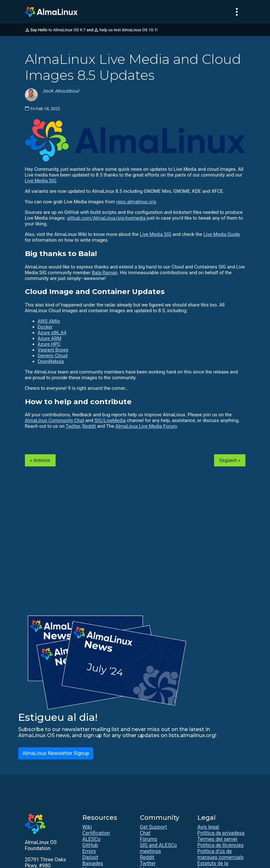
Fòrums (149, 839)
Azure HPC (49, 344)
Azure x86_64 (52, 333)
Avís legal (208, 827)
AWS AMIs (49, 321)
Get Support (154, 827)
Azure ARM (50, 338)
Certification (96, 833)
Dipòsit (90, 857)
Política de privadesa (221, 833)
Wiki (87, 827)
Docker (45, 327)
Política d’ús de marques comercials (221, 854)
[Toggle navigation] (237, 12)
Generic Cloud (53, 356)
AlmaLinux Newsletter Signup (56, 753)
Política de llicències (221, 845)
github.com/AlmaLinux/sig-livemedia (106, 218)
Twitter (73, 426)
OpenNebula (51, 361)
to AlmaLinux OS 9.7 (67, 30)
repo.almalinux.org (136, 202)
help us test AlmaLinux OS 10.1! (129, 30)
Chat (145, 833)
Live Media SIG (41, 181)
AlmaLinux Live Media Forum (146, 426)
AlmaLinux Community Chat (55, 420)
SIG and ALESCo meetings (158, 848)
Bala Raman (105, 273)
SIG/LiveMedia (110, 420)
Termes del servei (217, 839)
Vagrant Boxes (53, 350)
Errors (89, 851)
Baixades (93, 863)
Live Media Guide (222, 234)
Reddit (89, 426)
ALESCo (92, 839)
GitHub (90, 845)
